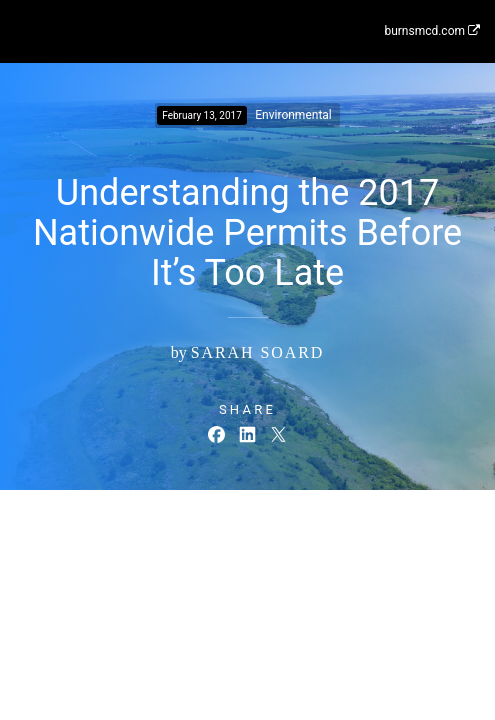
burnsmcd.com (432, 31)
